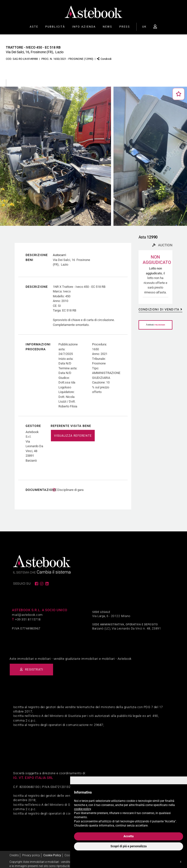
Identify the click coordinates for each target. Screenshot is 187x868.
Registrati (34, 665)
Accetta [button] (129, 836)
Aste (34, 27)
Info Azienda (84, 27)
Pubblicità (55, 27)
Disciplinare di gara (70, 485)
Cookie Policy (52, 850)
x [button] (181, 862)
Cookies (70, 850)
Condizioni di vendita (159, 309)
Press (125, 27)
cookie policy (82, 809)
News (108, 27)
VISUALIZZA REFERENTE (73, 436)
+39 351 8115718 (28, 615)
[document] (129, 808)
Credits (14, 850)
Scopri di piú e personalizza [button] (129, 846)
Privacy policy (31, 850)
